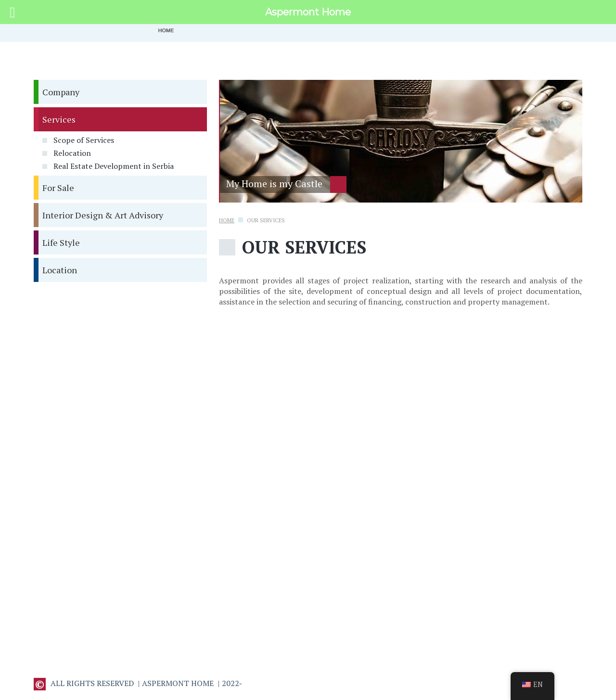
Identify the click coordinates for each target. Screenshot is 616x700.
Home (227, 220)
